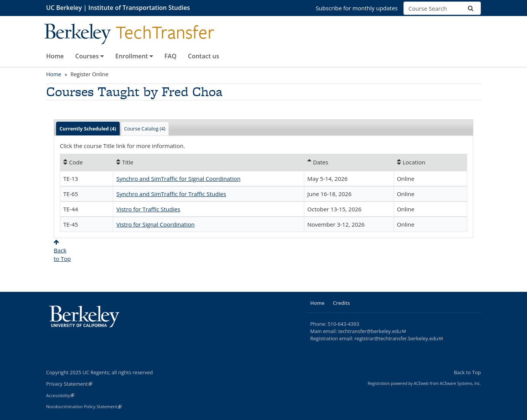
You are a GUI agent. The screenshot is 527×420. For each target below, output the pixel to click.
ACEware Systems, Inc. (460, 383)
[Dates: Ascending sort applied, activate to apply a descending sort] (349, 162)
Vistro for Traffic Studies (148, 209)
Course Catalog (145, 129)
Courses (89, 56)
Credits (341, 303)
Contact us (204, 56)
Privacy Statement (69, 384)
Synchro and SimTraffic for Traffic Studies (171, 194)
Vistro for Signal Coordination (155, 224)
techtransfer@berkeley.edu (372, 331)
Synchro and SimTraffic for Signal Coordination (178, 179)
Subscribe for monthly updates (357, 8)
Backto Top (62, 251)
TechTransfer (165, 32)
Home (55, 56)
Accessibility (60, 395)
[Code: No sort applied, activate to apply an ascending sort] (87, 162)
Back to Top (467, 372)
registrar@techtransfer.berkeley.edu (399, 338)
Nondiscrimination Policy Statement (84, 406)
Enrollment (134, 56)
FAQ (170, 56)
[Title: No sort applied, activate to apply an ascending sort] (209, 162)
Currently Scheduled (88, 129)
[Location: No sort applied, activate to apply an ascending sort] (430, 162)
